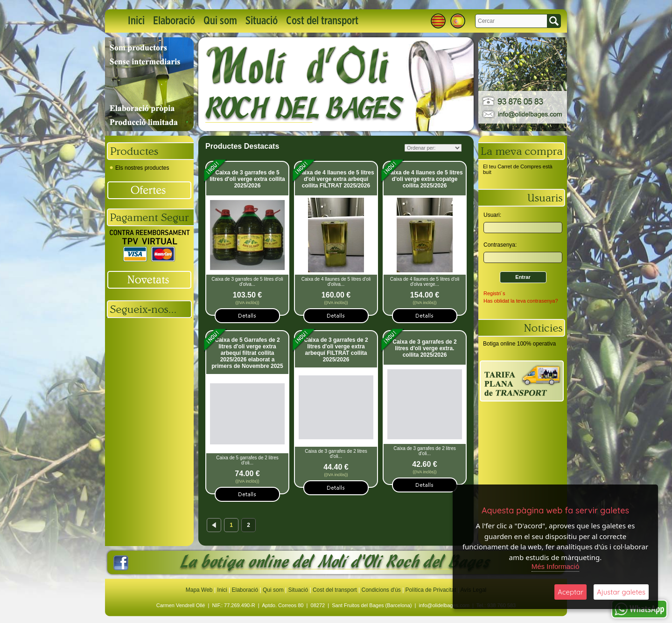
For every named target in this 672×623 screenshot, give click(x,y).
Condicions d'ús (381, 590)
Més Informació (556, 566)
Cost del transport (322, 21)
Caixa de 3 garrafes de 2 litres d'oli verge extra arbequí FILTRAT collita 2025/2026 (336, 350)
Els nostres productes (139, 168)
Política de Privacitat (431, 590)
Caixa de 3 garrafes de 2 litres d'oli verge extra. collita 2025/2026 (424, 348)
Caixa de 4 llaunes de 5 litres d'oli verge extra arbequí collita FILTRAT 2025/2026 (336, 179)
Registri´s (494, 293)
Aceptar (570, 592)
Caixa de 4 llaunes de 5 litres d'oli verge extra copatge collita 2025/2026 (424, 179)
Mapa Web (200, 590)
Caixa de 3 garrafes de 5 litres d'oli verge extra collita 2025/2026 (247, 179)
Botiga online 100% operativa (519, 344)
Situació (262, 21)
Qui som (220, 21)
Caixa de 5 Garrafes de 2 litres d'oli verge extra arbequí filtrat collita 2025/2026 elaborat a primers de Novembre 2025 (247, 353)
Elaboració (174, 21)
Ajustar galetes (621, 592)
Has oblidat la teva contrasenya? (521, 301)
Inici (136, 21)
